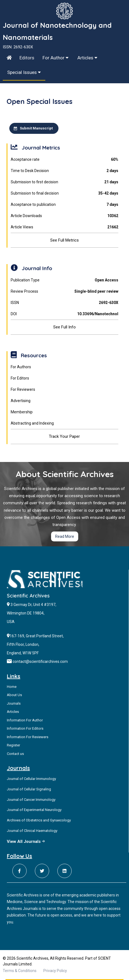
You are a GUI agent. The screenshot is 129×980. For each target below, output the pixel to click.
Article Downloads (64, 216)
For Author (56, 58)
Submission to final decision (64, 193)
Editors (27, 58)
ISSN (64, 303)
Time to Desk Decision (64, 171)
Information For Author (25, 720)
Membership (22, 412)
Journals (14, 703)
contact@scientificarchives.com (40, 661)
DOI (64, 314)
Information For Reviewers (28, 737)
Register (13, 745)
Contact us (15, 754)
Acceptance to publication (64, 205)
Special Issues (24, 72)
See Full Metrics (64, 240)
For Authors (21, 367)
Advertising (21, 401)
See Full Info (64, 327)
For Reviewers (23, 389)
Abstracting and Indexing (32, 423)
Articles (87, 58)
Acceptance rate (64, 160)
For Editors (20, 378)
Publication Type (64, 280)
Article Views (64, 227)
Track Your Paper (64, 436)
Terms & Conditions (20, 971)
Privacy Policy (55, 971)
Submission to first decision (64, 182)
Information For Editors (25, 728)
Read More (65, 536)
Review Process (64, 291)
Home (12, 687)
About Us (14, 695)
